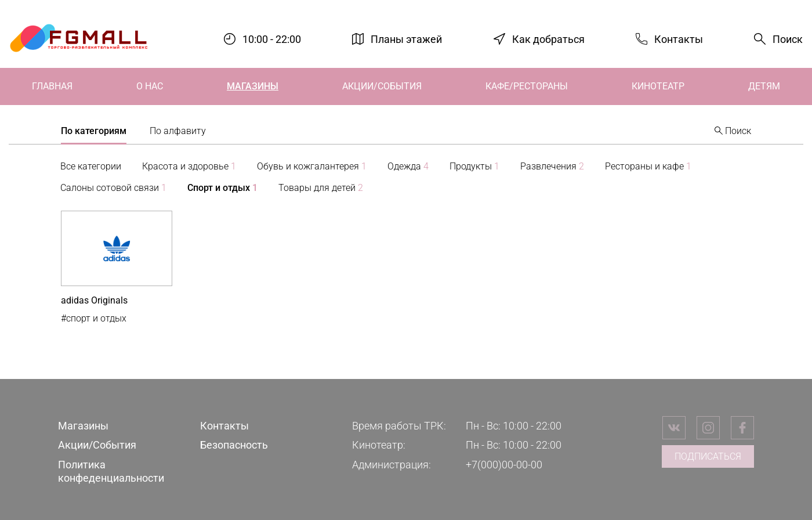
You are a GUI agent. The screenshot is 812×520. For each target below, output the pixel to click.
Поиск (788, 39)
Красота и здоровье (189, 166)
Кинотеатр (658, 86)
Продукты (474, 166)
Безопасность (234, 445)
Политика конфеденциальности (111, 471)
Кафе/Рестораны (527, 86)
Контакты (679, 39)
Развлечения (552, 166)
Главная (52, 86)
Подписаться (708, 456)
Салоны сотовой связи (113, 188)
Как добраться (548, 39)
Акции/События (382, 86)
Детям (764, 86)
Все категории (91, 166)
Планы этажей (406, 39)
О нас (150, 86)
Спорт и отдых (222, 188)
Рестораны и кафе (648, 166)
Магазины (253, 86)
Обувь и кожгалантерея (312, 166)
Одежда (408, 166)
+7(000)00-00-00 (504, 465)
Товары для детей (321, 188)
